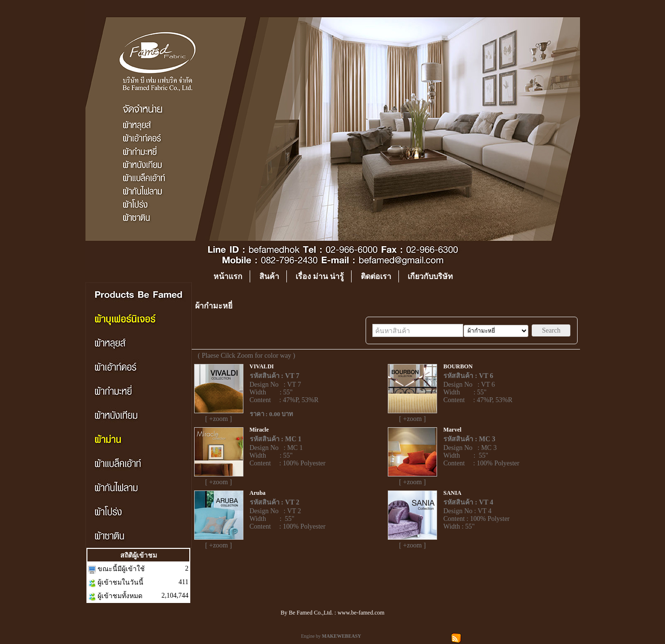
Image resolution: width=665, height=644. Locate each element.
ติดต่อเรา (376, 276)
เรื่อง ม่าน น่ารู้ (320, 276)
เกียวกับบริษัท (430, 276)
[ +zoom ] (219, 419)
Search (551, 330)
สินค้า (269, 276)
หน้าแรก (228, 276)
